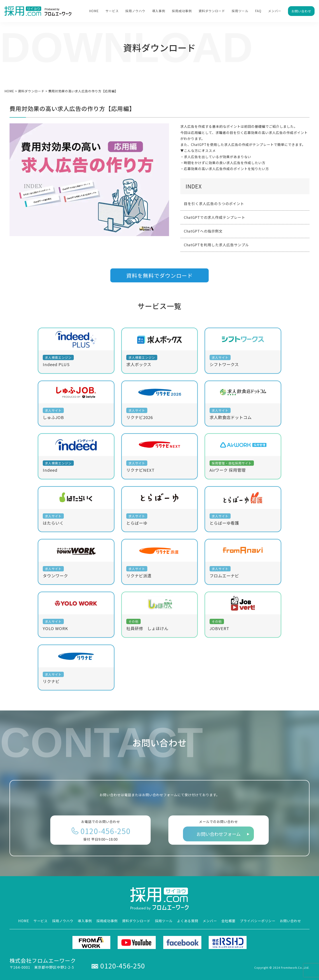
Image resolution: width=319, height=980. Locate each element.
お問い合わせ (301, 11)
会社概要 (228, 921)
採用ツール (240, 11)
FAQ (258, 11)
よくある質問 (188, 921)
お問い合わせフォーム (219, 834)
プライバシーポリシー (258, 921)
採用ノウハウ (135, 11)
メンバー (275, 11)
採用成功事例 (182, 11)
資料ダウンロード (212, 11)
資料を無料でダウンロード (159, 275)
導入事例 (159, 11)
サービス (112, 11)
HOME (94, 11)
